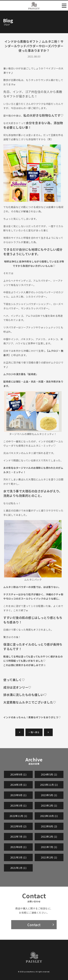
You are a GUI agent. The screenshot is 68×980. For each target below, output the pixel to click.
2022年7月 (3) (18, 837)
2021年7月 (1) (49, 847)
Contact (34, 925)
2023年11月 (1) (49, 785)
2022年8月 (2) (49, 826)
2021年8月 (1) (18, 847)
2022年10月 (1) (49, 816)
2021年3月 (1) (18, 857)
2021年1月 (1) (18, 868)
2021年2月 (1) (49, 857)
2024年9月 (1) (18, 774)
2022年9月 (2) (18, 826)
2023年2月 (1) (49, 805)
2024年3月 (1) (18, 785)
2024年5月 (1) (49, 774)
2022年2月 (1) (49, 837)
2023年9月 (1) (18, 795)
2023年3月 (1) (18, 805)
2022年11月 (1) (18, 816)
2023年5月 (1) (49, 795)
